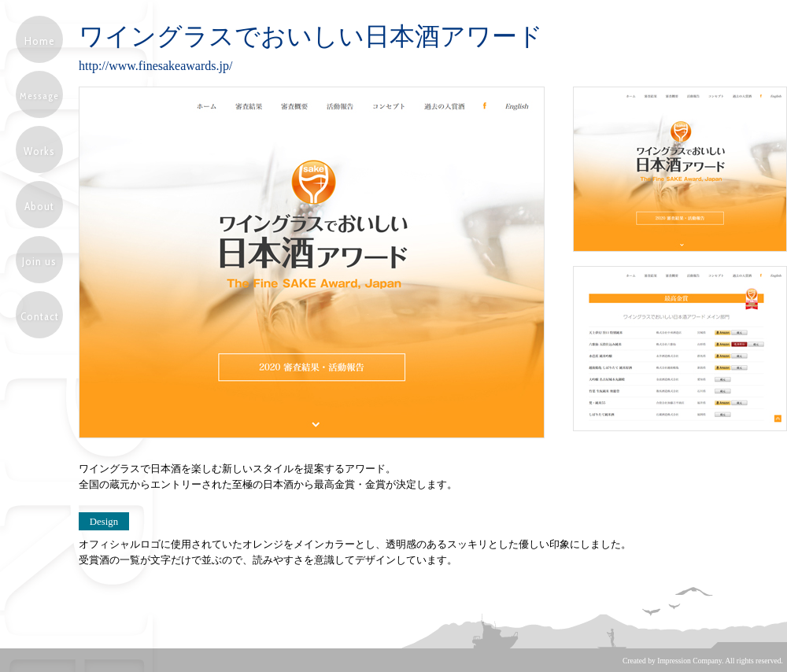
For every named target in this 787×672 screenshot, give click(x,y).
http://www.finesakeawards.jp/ (155, 66)
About (39, 206)
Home (40, 41)
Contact (40, 316)
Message (39, 96)
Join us (39, 261)
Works (39, 151)
